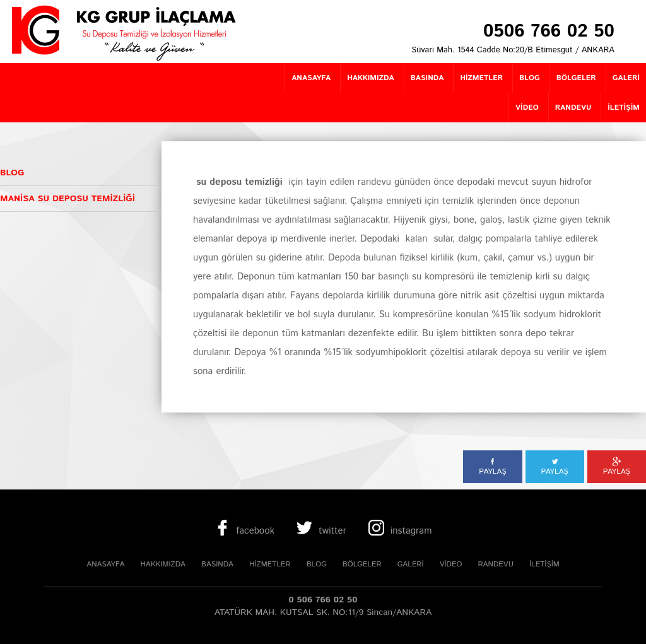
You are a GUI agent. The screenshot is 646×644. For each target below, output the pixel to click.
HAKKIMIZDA (163, 564)
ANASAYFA (105, 564)
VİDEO (451, 564)
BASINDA (217, 564)
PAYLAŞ (492, 467)
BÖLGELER (362, 564)
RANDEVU (495, 564)
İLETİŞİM (544, 564)
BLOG (317, 564)
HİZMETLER (270, 564)
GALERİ (411, 564)
